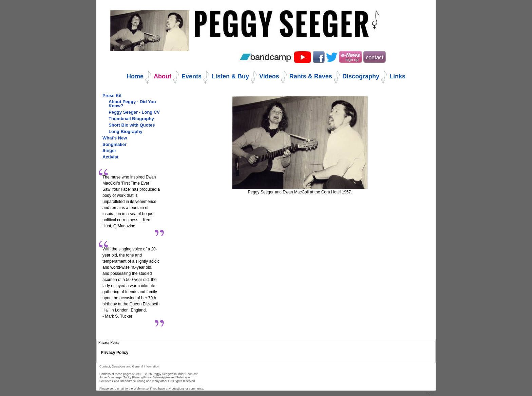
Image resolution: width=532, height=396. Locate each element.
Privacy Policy (115, 353)
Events (192, 76)
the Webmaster (139, 389)
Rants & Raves (311, 76)
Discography (361, 76)
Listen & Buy (230, 76)
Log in (430, 393)
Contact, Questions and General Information (129, 366)
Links (397, 76)
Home (135, 76)
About (163, 76)
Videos (269, 76)
